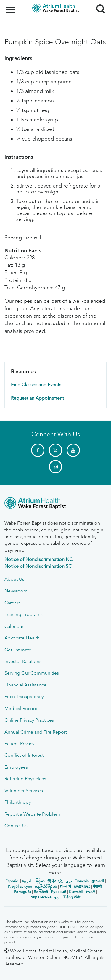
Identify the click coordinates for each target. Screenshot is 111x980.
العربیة (27, 881)
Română (41, 892)
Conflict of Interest (24, 755)
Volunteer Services (24, 791)
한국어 (66, 886)
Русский (58, 892)
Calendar (14, 626)
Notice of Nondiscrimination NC (38, 559)
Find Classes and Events (36, 384)
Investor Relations (23, 661)
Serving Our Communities (32, 673)
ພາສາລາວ (82, 886)
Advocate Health (22, 638)
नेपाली (97, 886)
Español (12, 881)
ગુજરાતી (98, 881)
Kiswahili (76, 892)
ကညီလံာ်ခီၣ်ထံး (46, 886)
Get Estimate (18, 650)
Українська (41, 897)
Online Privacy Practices (29, 720)
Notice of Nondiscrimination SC (38, 566)
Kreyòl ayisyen (20, 886)
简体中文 (55, 881)
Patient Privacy (19, 743)
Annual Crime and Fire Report (36, 732)
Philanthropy (18, 802)
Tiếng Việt (72, 897)
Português (22, 892)
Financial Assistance (25, 685)
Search (98, 7)
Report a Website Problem (32, 814)
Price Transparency (24, 696)
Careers (12, 603)
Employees (16, 767)
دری (69, 881)
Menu (11, 7)
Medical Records (22, 708)
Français (82, 881)
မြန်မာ (40, 881)
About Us (14, 579)
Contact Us (16, 826)
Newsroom (16, 591)
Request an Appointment (37, 398)
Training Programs (24, 614)
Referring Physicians (25, 779)
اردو (57, 897)
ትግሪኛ (90, 892)
